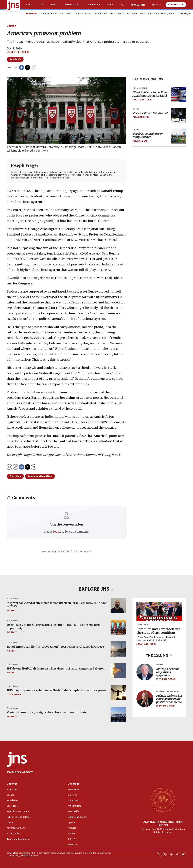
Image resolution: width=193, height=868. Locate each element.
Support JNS (176, 5)
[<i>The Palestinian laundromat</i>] (179, 115)
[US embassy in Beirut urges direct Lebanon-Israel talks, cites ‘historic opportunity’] (118, 627)
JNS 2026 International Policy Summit (158, 14)
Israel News (12, 643)
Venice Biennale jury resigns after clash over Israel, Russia (47, 712)
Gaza (69, 14)
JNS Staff (12, 610)
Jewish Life (93, 5)
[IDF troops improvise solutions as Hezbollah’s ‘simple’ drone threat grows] (118, 693)
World (54, 5)
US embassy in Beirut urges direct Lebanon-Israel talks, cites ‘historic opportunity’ (54, 626)
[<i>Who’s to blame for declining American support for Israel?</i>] (179, 95)
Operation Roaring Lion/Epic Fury (90, 14)
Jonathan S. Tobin (142, 100)
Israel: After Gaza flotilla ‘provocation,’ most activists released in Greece (55, 647)
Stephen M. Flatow (166, 679)
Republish (15, 59)
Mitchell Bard (140, 141)
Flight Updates (117, 14)
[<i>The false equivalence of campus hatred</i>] (179, 136)
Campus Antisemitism (40, 476)
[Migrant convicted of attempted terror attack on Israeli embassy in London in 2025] (118, 605)
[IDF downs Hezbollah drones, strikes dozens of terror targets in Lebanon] (118, 671)
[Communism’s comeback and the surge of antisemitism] (159, 611)
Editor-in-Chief (140, 88)
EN (157, 5)
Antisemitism (73, 5)
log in (57, 532)
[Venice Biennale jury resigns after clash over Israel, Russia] (118, 715)
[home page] (13, 6)
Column (136, 109)
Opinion (11, 26)
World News (12, 599)
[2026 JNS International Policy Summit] (163, 800)
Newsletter (138, 5)
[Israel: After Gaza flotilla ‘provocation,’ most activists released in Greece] (118, 649)
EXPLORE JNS (96, 589)
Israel (29, 5)
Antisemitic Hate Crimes (51, 14)
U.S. (42, 5)
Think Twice (142, 625)
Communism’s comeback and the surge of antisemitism (158, 631)
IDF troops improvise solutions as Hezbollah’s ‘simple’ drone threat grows (57, 690)
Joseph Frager (18, 52)
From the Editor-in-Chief (168, 691)
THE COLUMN (159, 655)
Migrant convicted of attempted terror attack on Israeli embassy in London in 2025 (57, 604)
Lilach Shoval (14, 694)
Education (132, 14)
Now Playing (185, 14)
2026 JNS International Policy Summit (163, 823)
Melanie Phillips (141, 117)
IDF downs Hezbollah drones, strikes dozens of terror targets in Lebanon (56, 668)
